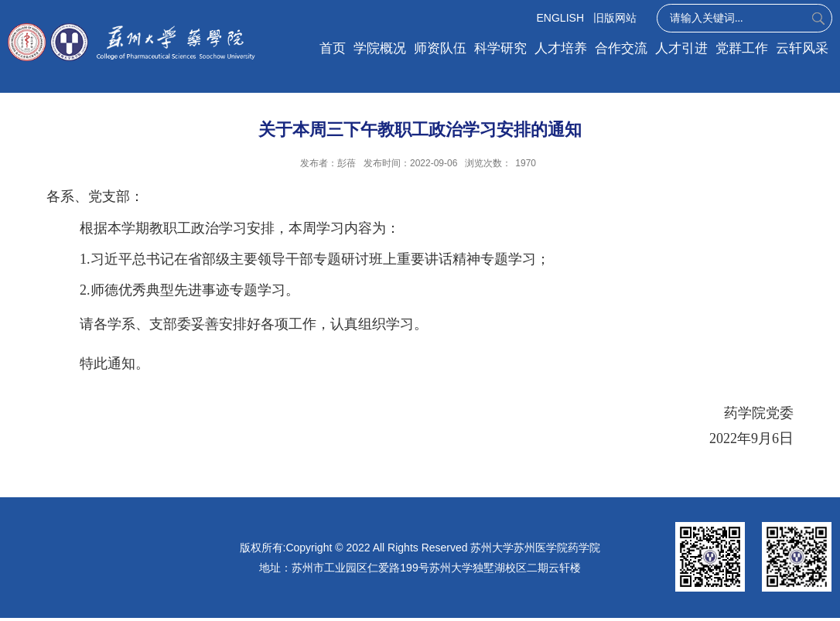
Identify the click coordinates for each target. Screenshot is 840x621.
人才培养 (561, 48)
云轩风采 (802, 48)
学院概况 (380, 48)
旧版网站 (615, 18)
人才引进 (681, 48)
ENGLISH (560, 18)
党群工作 (742, 48)
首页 (333, 48)
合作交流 (621, 48)
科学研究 (500, 48)
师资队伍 (440, 48)
